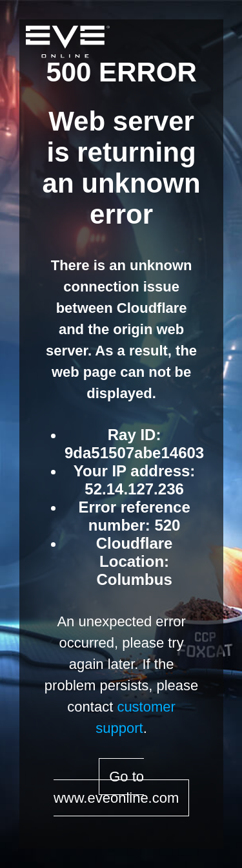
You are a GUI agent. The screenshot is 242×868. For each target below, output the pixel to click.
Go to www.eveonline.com (116, 787)
